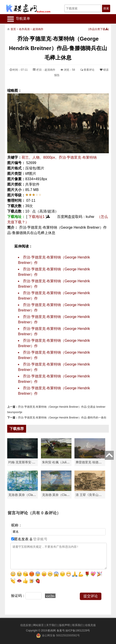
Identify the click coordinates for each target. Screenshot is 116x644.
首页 (13, 29)
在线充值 (90, 625)
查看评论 (87, 70)
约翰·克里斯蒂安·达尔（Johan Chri (32, 462)
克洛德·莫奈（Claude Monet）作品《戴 (70, 495)
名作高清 (24, 29)
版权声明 (65, 625)
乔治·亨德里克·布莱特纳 (78, 157)
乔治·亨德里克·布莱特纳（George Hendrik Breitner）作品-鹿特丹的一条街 (62, 418)
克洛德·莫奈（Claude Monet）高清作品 (36, 495)
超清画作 (38, 29)
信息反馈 (26, 625)
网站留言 (38, 625)
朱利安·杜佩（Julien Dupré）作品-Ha (68, 462)
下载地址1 (37, 217)
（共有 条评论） (44, 513)
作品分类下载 (99, 29)
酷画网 (52, 631)
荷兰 (25, 157)
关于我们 (51, 625)
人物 (36, 157)
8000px (49, 157)
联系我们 (78, 625)
